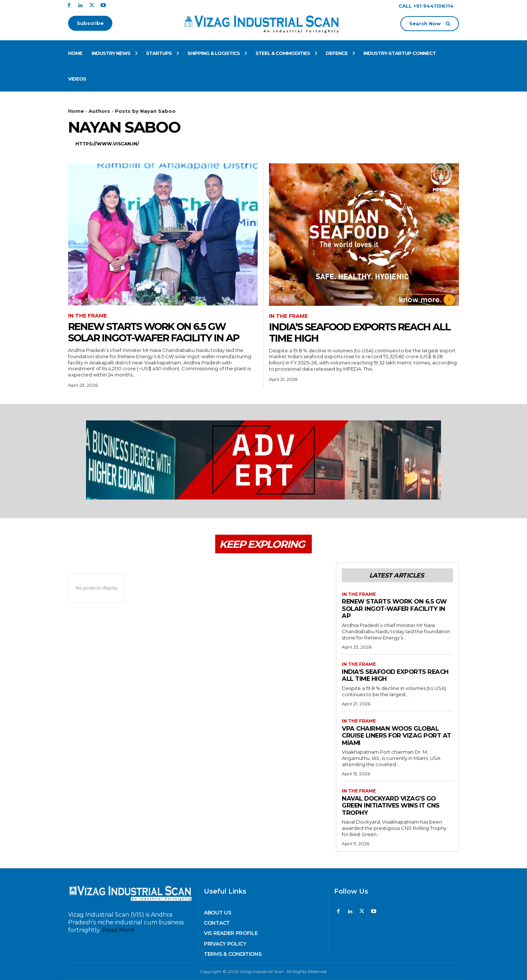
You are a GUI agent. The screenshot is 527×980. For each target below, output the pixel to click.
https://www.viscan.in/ (107, 144)
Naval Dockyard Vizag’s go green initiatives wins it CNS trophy (392, 805)
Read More (118, 930)
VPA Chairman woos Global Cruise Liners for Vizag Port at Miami (393, 736)
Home (76, 111)
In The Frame (87, 316)
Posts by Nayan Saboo (145, 111)
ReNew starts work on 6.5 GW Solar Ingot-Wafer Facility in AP (157, 332)
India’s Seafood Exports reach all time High (363, 332)
